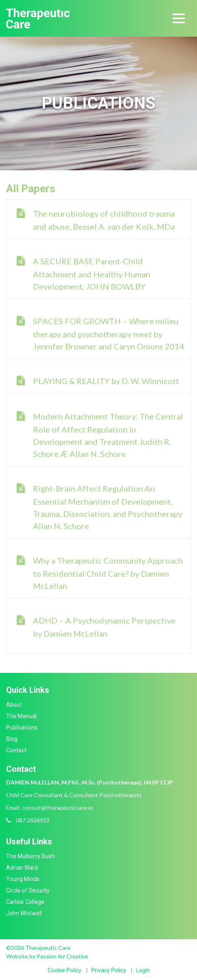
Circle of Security (28, 890)
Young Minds (23, 879)
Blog (12, 739)
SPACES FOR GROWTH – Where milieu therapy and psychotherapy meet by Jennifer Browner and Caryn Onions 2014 (109, 334)
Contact (16, 750)
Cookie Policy (65, 970)
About (14, 705)
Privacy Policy (109, 970)
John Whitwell (24, 913)
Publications (22, 727)
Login (143, 970)
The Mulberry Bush (30, 856)
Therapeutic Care (38, 18)
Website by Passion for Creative (47, 956)
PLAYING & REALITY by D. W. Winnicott (106, 381)
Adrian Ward (22, 868)
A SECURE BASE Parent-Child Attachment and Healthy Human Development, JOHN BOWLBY (92, 274)
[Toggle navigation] (179, 18)
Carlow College (25, 902)
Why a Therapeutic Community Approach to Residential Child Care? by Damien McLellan (108, 573)
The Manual (21, 716)
